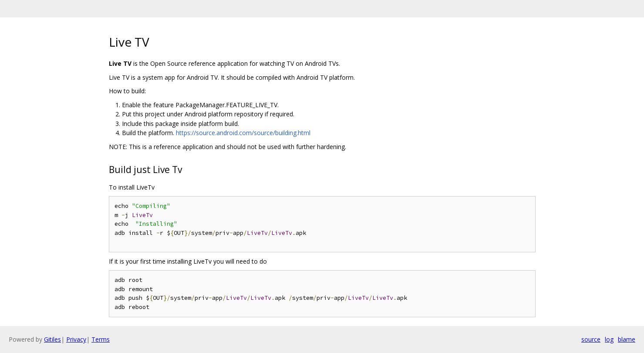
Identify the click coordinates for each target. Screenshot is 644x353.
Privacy (76, 339)
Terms (101, 339)
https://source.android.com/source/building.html (243, 133)
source (591, 339)
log (609, 339)
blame (627, 339)
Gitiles (52, 339)
